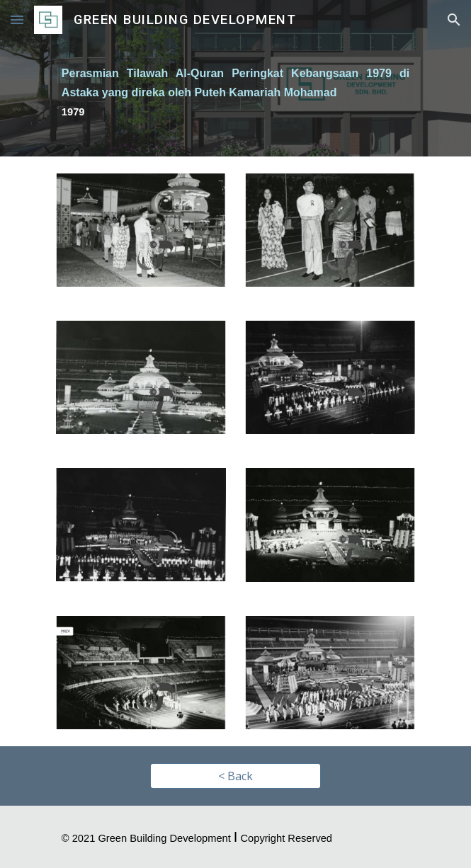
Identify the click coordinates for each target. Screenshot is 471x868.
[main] (235, 98)
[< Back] (235, 776)
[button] (17, 19)
